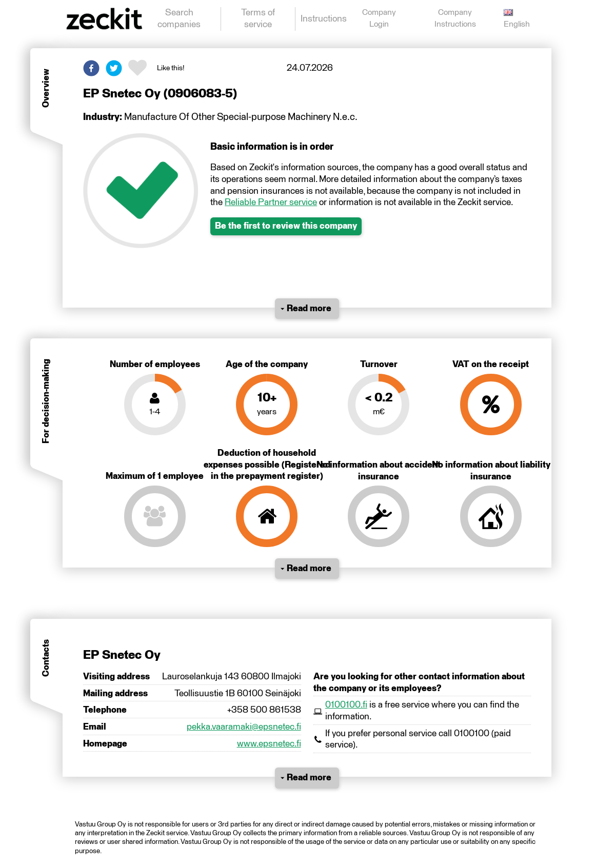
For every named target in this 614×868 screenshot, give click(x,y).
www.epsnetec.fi (269, 744)
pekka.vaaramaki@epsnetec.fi (244, 727)
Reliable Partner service (271, 203)
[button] (91, 68)
